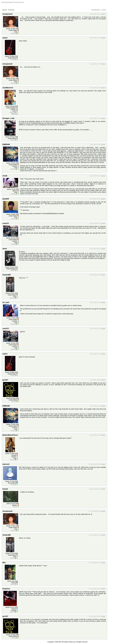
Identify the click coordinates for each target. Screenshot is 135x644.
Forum (21, 2)
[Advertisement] (120, 53)
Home (4, 2)
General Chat (99, 10)
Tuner (15, 2)
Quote (103, 14)
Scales (10, 2)
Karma (13, 33)
